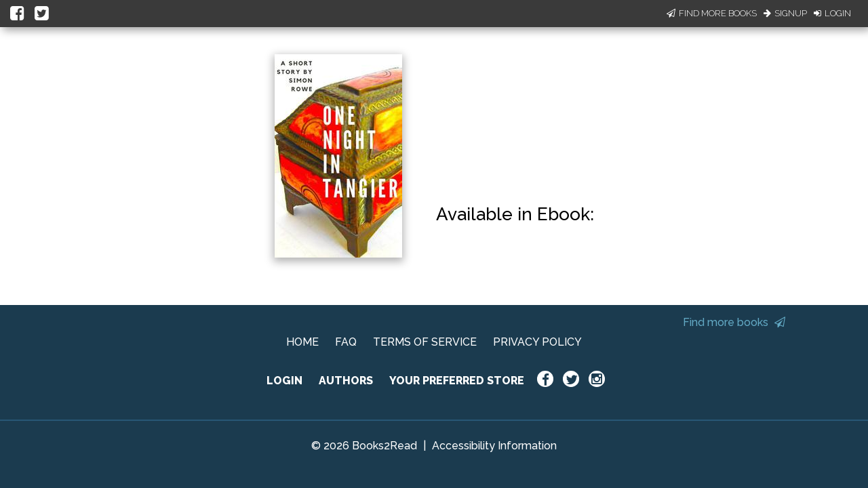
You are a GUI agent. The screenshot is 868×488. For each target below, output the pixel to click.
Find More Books (712, 13)
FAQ (346, 342)
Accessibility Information (494, 446)
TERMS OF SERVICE (425, 342)
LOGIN (284, 381)
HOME (302, 342)
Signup (785, 13)
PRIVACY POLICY (537, 342)
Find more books (734, 322)
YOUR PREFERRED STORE (457, 381)
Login (832, 13)
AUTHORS (346, 381)
